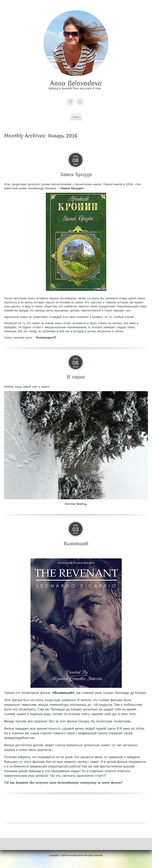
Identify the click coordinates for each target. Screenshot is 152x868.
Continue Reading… (76, 504)
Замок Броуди (76, 174)
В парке (76, 377)
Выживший (76, 544)
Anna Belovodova (76, 83)
